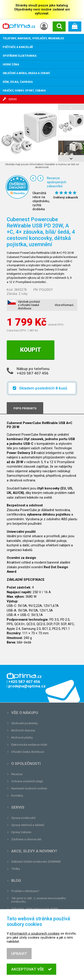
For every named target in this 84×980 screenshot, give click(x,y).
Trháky (16, 869)
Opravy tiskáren (21, 832)
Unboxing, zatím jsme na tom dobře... (36, 909)
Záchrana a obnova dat (26, 839)
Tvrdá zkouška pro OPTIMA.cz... (32, 916)
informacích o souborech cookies (35, 943)
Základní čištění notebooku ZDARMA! (36, 862)
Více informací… (65, 305)
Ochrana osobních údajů (27, 781)
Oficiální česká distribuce (28, 752)
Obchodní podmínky (24, 723)
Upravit (19, 963)
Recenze (17, 774)
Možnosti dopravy (23, 730)
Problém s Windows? (25, 891)
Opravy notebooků (23, 818)
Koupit (31, 350)
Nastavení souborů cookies (29, 788)
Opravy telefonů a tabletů (28, 825)
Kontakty (17, 796)
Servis (18, 807)
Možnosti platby (22, 738)
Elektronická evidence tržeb (29, 745)
